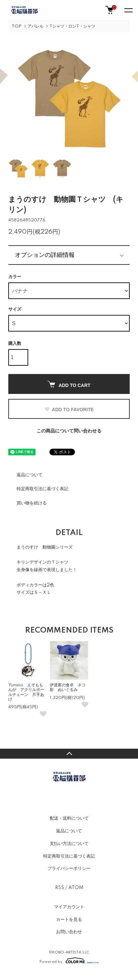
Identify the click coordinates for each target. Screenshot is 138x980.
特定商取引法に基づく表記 (42, 489)
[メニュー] (128, 10)
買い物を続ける (32, 503)
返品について (30, 475)
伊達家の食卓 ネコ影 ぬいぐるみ (68, 687)
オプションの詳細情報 (45, 255)
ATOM (76, 888)
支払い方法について (69, 844)
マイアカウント (69, 907)
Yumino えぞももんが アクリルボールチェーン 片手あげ (26, 692)
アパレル (35, 26)
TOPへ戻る (69, 754)
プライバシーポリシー (69, 868)
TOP (17, 26)
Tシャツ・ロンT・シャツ (72, 26)
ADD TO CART (69, 384)
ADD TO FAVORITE (69, 410)
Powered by (69, 960)
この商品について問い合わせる (69, 431)
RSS (60, 888)
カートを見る (69, 920)
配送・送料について (69, 818)
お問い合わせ (69, 932)
